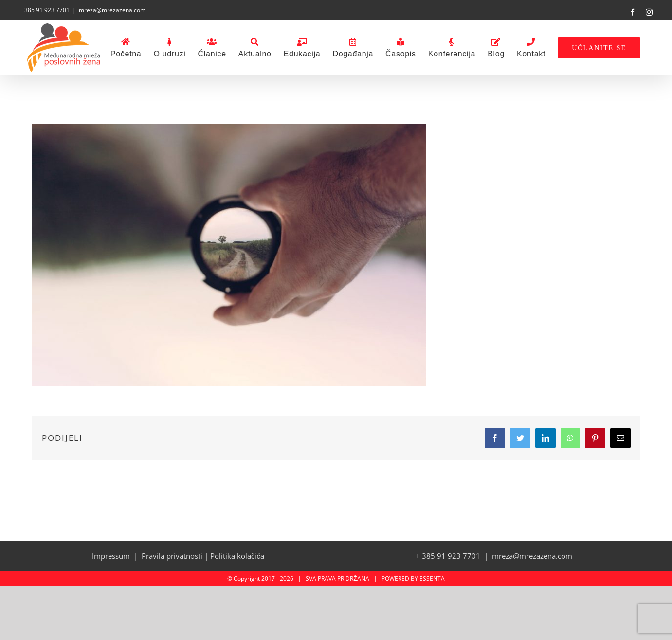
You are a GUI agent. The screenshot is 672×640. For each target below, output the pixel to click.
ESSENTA (432, 578)
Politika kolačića (237, 556)
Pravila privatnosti (172, 556)
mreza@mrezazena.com (112, 10)
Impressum (111, 556)
